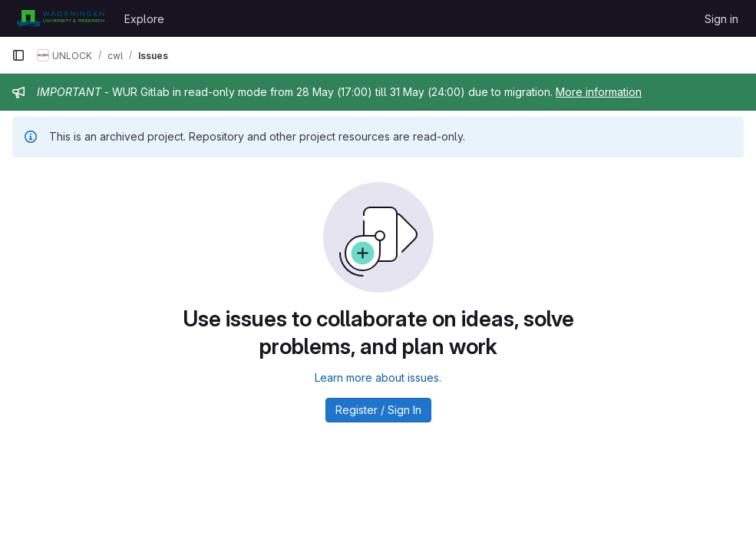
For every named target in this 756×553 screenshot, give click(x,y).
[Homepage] (60, 18)
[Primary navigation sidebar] (18, 55)
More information (599, 92)
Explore (144, 19)
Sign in (721, 19)
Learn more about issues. (378, 377)
